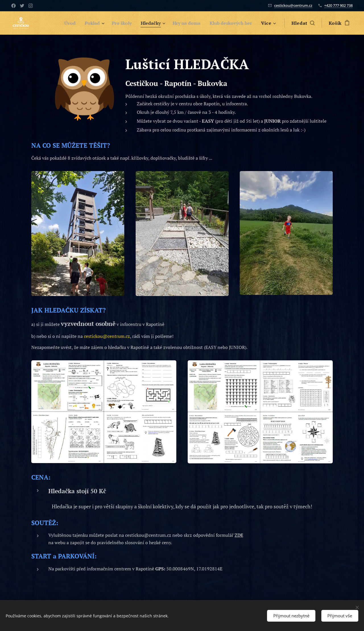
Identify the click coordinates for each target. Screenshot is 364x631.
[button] (303, 23)
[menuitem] (59, 23)
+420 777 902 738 (338, 5)
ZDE (239, 535)
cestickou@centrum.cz (293, 5)
